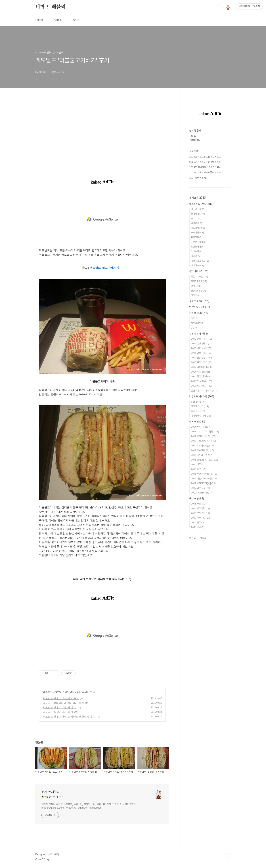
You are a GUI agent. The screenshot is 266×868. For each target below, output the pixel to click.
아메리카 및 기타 (201, 416)
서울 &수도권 (199, 277)
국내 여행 (197, 499)
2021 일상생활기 (201, 376)
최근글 (192, 538)
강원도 (196, 286)
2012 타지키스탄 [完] (204, 436)
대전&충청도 (199, 281)
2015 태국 (198, 464)
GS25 (196, 318)
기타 (195, 256)
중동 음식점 (199, 411)
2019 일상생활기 (201, 367)
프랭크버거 (198, 247)
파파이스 (197, 265)
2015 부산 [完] (200, 504)
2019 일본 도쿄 (200, 488)
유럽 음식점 (199, 402)
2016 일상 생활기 (202, 353)
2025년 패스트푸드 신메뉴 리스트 (205, 162)
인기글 (203, 538)
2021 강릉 (198, 527)
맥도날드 (69, 692)
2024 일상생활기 (200, 307)
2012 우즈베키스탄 (202, 446)
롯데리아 (198, 214)
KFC (196, 218)
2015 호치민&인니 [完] (204, 460)
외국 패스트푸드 (201, 261)
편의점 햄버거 (198, 313)
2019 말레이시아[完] (203, 483)
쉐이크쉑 (197, 237)
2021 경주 (198, 523)
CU (194, 328)
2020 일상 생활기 (202, 372)
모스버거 (197, 233)
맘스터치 (198, 228)
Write (76, 20)
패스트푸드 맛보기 (53, 692)
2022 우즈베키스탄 (202, 493)
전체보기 (198, 198)
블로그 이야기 (199, 301)
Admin (58, 20)
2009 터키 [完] (201, 427)
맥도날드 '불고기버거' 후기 (58, 712)
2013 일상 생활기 (201, 339)
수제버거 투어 (199, 271)
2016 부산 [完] (200, 508)
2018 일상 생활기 (202, 362)
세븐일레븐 (198, 323)
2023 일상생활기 (201, 386)
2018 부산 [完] (200, 513)
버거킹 (197, 223)
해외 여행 (197, 422)
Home (39, 20)
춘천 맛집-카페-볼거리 (204, 391)
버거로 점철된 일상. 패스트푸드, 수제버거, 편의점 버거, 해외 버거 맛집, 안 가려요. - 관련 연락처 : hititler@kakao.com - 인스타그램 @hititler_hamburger (90, 806)
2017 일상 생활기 (201, 358)
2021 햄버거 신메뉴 (198, 178)
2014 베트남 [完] (202, 455)
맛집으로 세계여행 (202, 396)
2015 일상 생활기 (202, 348)
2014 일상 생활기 (202, 343)
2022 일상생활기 (201, 381)
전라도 (196, 295)
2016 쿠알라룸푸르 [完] (205, 474)
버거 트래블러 (51, 7)
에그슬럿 (197, 251)
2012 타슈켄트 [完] (202, 450)
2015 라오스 (199, 469)
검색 (220, 7)
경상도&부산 (198, 291)
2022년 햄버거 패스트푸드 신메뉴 (205, 172)
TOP (228, 856)
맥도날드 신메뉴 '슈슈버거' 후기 (61, 698)
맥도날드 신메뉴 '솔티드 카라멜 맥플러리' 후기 (69, 716)
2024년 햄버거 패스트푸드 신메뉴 (205, 167)
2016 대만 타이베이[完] (205, 479)
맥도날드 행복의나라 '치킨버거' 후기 (63, 703)
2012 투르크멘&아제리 (204, 441)
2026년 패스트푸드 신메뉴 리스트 (205, 157)
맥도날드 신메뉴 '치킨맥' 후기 (59, 707)
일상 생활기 (198, 334)
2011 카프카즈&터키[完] (205, 431)
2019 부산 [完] (200, 518)
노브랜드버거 (199, 242)
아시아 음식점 (200, 406)
